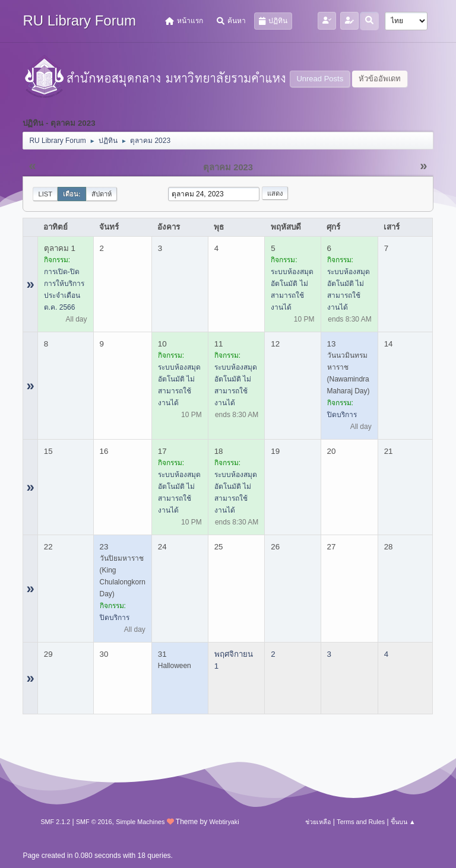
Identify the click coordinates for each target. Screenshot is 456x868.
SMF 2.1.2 (55, 822)
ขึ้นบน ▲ (403, 822)
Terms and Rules (361, 822)
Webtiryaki (224, 822)
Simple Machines (140, 822)
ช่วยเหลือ (318, 822)
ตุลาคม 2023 (228, 167)
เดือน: (72, 194)
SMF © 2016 (94, 822)
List (45, 194)
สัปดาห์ (102, 194)
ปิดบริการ (342, 415)
